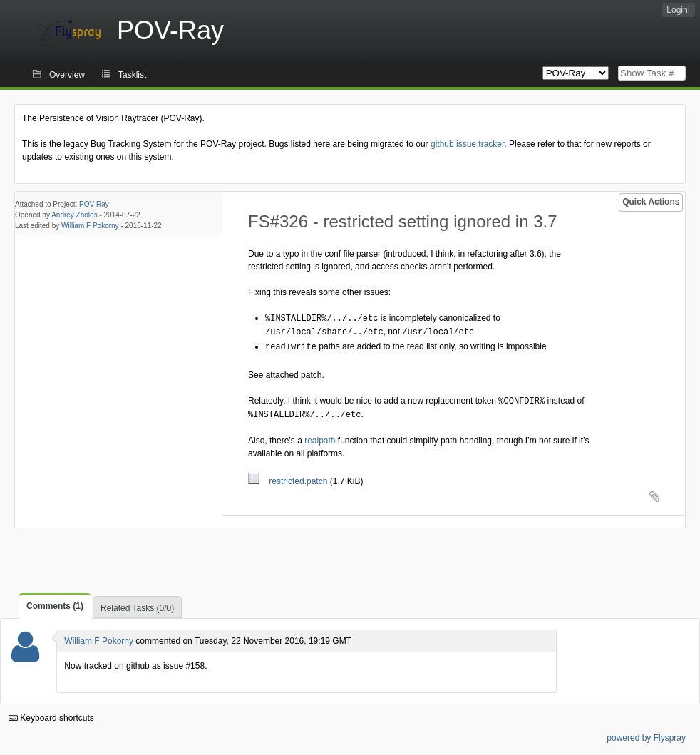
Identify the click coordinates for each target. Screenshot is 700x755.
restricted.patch (289, 478)
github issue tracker (467, 144)
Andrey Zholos (74, 215)
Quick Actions (651, 202)
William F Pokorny (90, 226)
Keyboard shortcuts (51, 714)
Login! (678, 10)
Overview (67, 75)
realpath (320, 437)
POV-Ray (94, 204)
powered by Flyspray (646, 734)
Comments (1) (55, 602)
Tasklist (132, 75)
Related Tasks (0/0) (137, 605)
